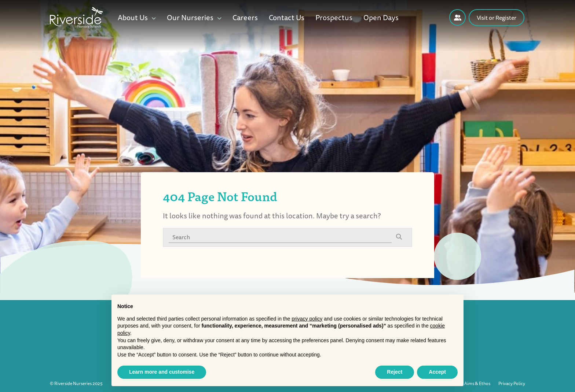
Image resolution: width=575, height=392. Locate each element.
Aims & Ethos (477, 383)
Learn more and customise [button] (162, 372)
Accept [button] (437, 372)
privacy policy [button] (307, 319)
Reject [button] (395, 372)
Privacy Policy (512, 383)
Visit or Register (497, 18)
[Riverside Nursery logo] (76, 17)
